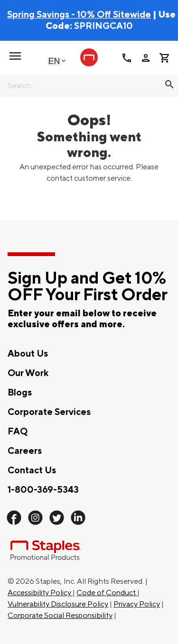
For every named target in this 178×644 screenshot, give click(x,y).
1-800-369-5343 (43, 490)
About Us (28, 354)
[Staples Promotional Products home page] (89, 57)
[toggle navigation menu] (15, 56)
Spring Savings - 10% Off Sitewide (79, 15)
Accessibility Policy (40, 593)
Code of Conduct (107, 593)
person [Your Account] (146, 58)
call (127, 58)
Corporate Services (49, 412)
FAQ (18, 432)
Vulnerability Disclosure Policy (58, 604)
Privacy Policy (137, 604)
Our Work (28, 373)
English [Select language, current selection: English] (54, 61)
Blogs (20, 393)
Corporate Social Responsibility (60, 616)
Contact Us (32, 470)
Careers (25, 451)
